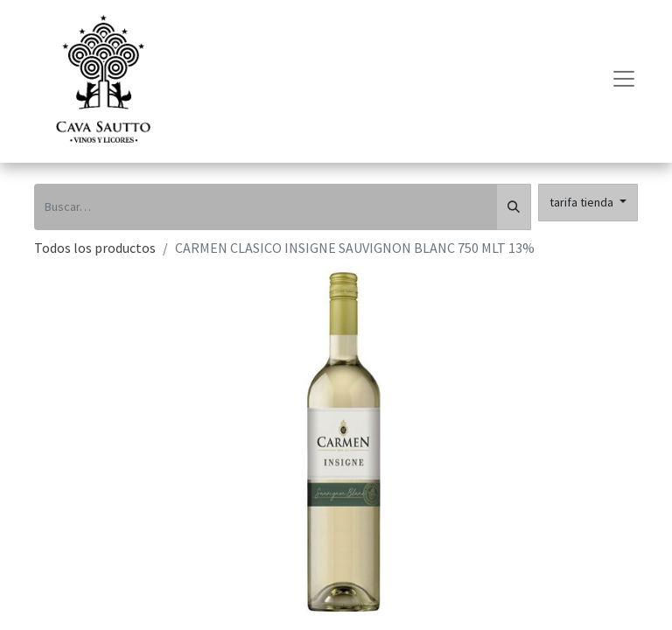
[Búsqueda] (514, 207)
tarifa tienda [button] (583, 202)
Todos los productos (95, 248)
